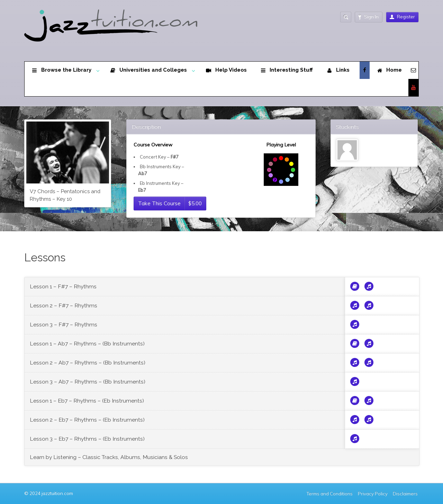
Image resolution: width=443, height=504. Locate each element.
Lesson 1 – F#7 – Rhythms (63, 286)
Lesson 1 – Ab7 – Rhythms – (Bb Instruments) (87, 344)
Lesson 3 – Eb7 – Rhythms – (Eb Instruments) (87, 439)
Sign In (369, 17)
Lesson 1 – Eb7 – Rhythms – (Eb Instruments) (87, 401)
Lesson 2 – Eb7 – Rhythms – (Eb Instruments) (87, 420)
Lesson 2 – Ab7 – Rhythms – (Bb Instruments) (88, 363)
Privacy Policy (373, 494)
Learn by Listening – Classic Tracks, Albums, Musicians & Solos (109, 457)
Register (402, 17)
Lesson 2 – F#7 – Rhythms (64, 305)
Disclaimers (406, 494)
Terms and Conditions (330, 494)
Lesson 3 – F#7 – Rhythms (64, 325)
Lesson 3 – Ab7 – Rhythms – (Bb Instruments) (88, 382)
